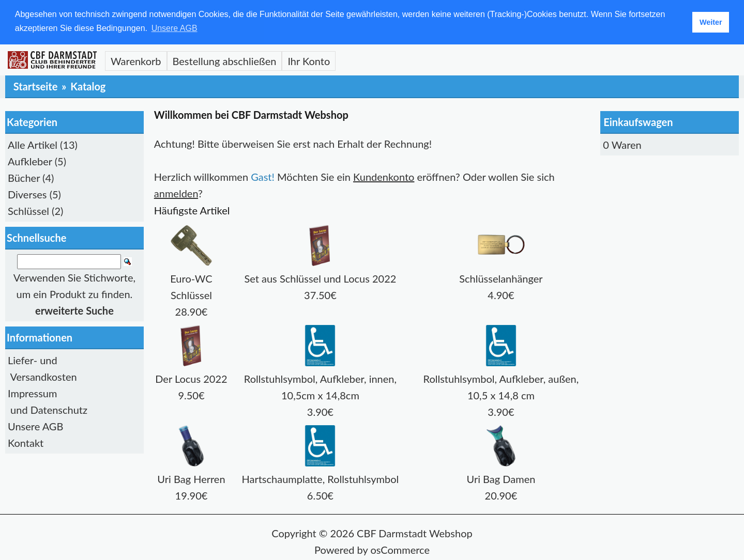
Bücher (24, 177)
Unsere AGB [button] (174, 28)
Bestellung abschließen (225, 60)
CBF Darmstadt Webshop (415, 533)
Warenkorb (136, 60)
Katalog (88, 86)
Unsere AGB (35, 426)
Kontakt (26, 443)
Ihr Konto (309, 60)
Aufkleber (30, 161)
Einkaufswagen (638, 121)
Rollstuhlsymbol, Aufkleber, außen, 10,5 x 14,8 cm (501, 378)
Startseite (36, 86)
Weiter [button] (711, 22)
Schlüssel (28, 210)
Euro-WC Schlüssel (191, 278)
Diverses (27, 194)
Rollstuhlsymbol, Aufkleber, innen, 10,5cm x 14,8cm (320, 378)
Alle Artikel (33, 144)
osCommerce (400, 549)
